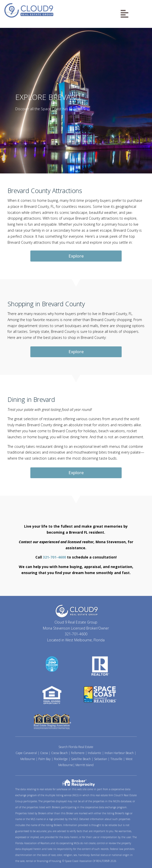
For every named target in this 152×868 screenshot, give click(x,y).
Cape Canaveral (26, 753)
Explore (76, 256)
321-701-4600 (54, 557)
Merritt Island (85, 765)
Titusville (116, 759)
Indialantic (95, 753)
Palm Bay (45, 759)
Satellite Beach (81, 759)
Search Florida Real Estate (76, 747)
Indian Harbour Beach (119, 753)
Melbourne (28, 759)
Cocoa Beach (59, 753)
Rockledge (61, 759)
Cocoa (44, 753)
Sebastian (101, 759)
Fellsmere (78, 753)
